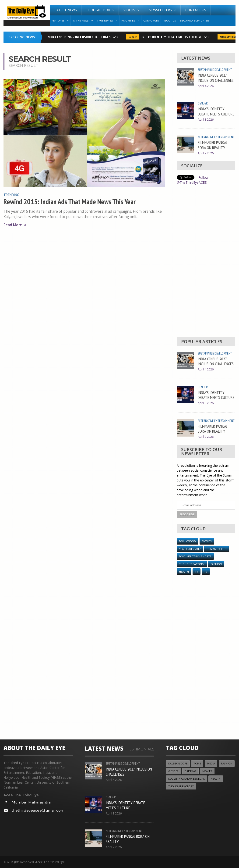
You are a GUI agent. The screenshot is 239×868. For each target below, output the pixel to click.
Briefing (190, 771)
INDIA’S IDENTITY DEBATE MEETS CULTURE (173, 37)
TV (197, 572)
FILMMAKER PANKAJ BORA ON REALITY (212, 145)
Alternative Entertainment (216, 137)
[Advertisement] (206, 262)
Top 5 (197, 763)
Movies (207, 541)
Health (184, 572)
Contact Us (196, 10)
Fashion (216, 564)
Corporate (151, 20)
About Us (169, 20)
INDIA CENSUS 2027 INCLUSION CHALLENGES (80, 37)
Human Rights (216, 549)
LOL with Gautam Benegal (186, 779)
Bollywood (187, 541)
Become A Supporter (194, 20)
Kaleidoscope (178, 763)
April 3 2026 (206, 120)
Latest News (66, 10)
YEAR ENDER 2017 (190, 549)
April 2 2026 (206, 153)
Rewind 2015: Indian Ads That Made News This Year (70, 202)
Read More (15, 225)
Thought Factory (192, 564)
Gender (134, 37)
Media (211, 763)
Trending (11, 195)
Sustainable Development (215, 70)
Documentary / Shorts (195, 556)
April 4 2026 (206, 86)
